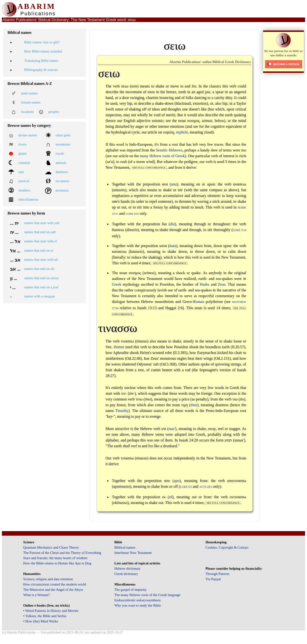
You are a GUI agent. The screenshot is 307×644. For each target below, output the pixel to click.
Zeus (222, 284)
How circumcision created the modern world (55, 584)
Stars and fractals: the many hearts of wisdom (55, 558)
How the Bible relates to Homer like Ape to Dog (57, 563)
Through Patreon (217, 574)
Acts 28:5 (206, 487)
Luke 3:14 (240, 230)
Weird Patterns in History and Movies (52, 611)
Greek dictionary (126, 574)
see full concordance (149, 168)
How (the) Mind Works (42, 621)
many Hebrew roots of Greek (162, 156)
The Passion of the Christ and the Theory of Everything (62, 553)
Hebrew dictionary (127, 569)
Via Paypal (213, 579)
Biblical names (125, 547)
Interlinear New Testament (133, 553)
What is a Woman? (36, 595)
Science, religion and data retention (48, 579)
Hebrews (176, 150)
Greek (117, 284)
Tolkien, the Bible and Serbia (46, 616)
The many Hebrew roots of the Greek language (148, 595)
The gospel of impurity (131, 590)
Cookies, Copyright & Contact (227, 547)
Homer (119, 347)
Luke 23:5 (132, 214)
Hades (205, 284)
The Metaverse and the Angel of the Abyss (53, 590)
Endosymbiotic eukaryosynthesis (138, 600)
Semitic (162, 150)
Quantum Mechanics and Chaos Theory (51, 547)
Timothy (122, 411)
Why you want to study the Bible (138, 605)
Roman (199, 302)
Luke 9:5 (186, 487)
